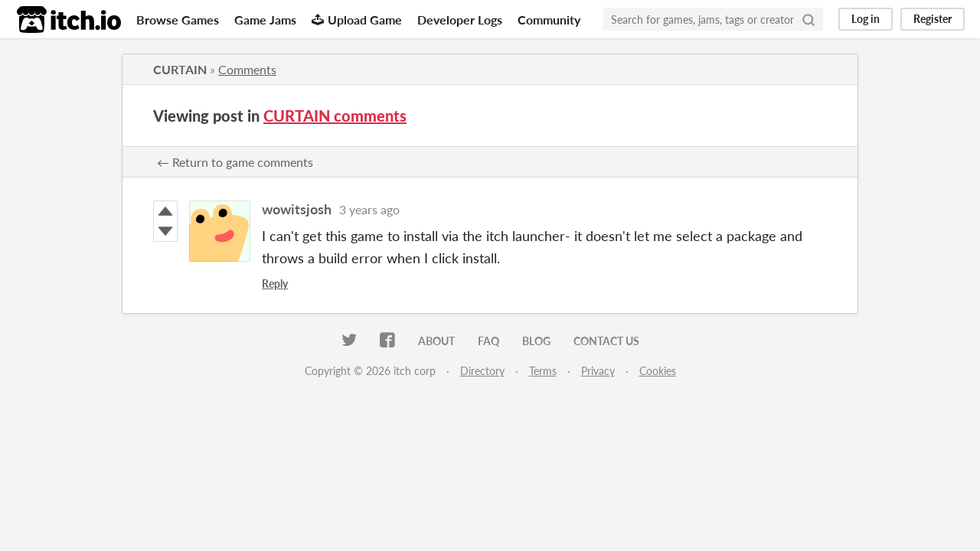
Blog (536, 341)
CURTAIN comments (335, 116)
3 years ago (369, 209)
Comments (247, 69)
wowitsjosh (297, 209)
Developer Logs (460, 20)
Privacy (598, 371)
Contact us (606, 341)
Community (549, 20)
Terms (543, 371)
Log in (866, 19)
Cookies (658, 371)
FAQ (488, 341)
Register (933, 19)
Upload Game (357, 20)
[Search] (808, 19)
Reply (275, 284)
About (436, 341)
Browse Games (178, 20)
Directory (482, 371)
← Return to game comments (235, 162)
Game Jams (265, 20)
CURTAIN (180, 69)
